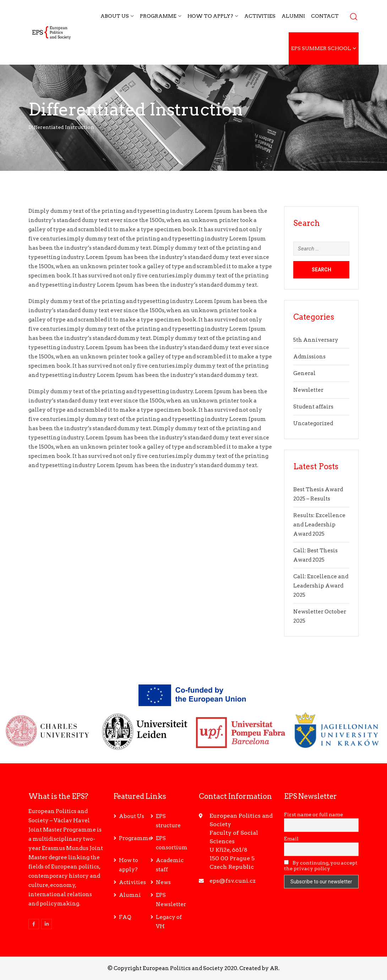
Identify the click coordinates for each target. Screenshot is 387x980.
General (304, 373)
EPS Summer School (321, 48)
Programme (158, 16)
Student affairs (313, 407)
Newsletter (308, 390)
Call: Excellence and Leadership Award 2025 (321, 586)
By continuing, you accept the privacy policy (321, 866)
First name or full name (314, 814)
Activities (260, 16)
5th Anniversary (316, 340)
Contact (325, 16)
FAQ (125, 917)
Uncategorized (313, 423)
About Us (115, 16)
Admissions (309, 357)
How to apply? (210, 16)
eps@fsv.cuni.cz (233, 881)
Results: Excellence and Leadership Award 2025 (319, 525)
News (163, 882)
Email (291, 839)
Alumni (293, 16)
